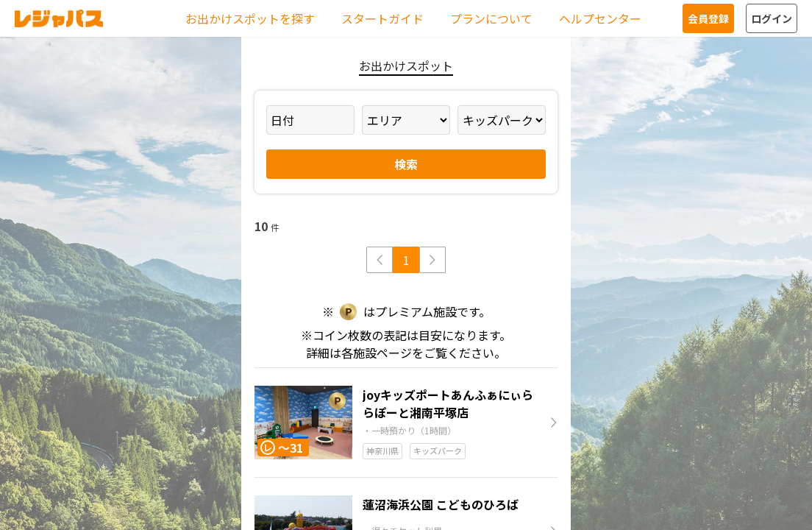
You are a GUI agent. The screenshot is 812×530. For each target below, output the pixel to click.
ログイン (772, 18)
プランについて (491, 18)
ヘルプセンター (600, 18)
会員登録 (708, 18)
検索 (406, 164)
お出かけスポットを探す (250, 18)
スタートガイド (382, 18)
